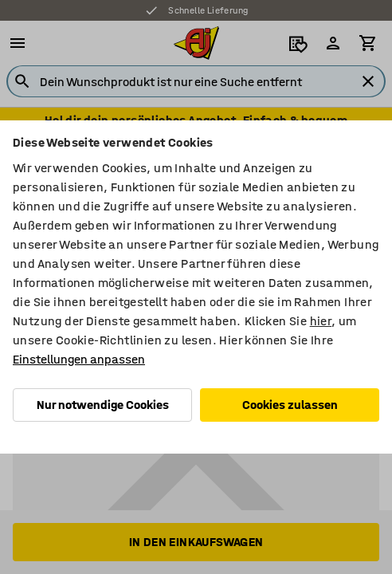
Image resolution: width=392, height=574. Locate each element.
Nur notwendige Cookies (103, 405)
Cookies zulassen (290, 405)
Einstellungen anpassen (79, 359)
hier (321, 321)
